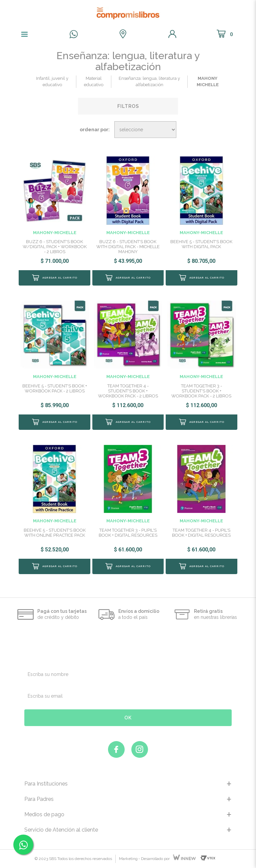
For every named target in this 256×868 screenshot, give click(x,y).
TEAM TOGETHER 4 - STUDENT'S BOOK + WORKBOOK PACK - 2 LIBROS (128, 391)
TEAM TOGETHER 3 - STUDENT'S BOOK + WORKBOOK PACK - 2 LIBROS (201, 391)
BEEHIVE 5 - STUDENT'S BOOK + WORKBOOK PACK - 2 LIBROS (55, 388)
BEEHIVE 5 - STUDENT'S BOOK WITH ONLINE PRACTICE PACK (55, 533)
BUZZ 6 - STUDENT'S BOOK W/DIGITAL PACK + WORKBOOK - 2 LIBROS (55, 247)
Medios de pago (44, 814)
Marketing (128, 859)
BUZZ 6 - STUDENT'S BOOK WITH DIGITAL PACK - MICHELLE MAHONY (128, 247)
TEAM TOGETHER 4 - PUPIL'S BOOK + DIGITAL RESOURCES (201, 533)
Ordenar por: (95, 130)
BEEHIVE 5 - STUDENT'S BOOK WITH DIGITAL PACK (201, 244)
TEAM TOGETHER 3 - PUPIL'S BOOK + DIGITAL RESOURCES (128, 533)
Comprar (54, 278)
